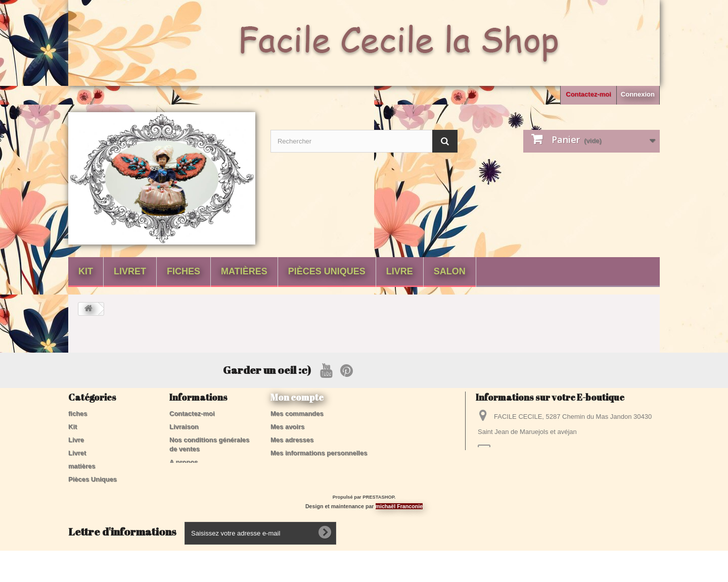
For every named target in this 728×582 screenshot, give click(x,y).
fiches (184, 271)
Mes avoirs (287, 427)
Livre (400, 271)
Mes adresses (292, 440)
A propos (184, 462)
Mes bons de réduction (306, 466)
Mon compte (297, 397)
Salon (450, 271)
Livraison (184, 427)
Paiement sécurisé (198, 475)
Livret (130, 271)
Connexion (638, 94)
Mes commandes (297, 414)
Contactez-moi (588, 94)
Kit (86, 271)
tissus (78, 505)
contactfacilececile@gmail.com (563, 450)
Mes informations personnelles (319, 453)
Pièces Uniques (327, 271)
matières (244, 271)
